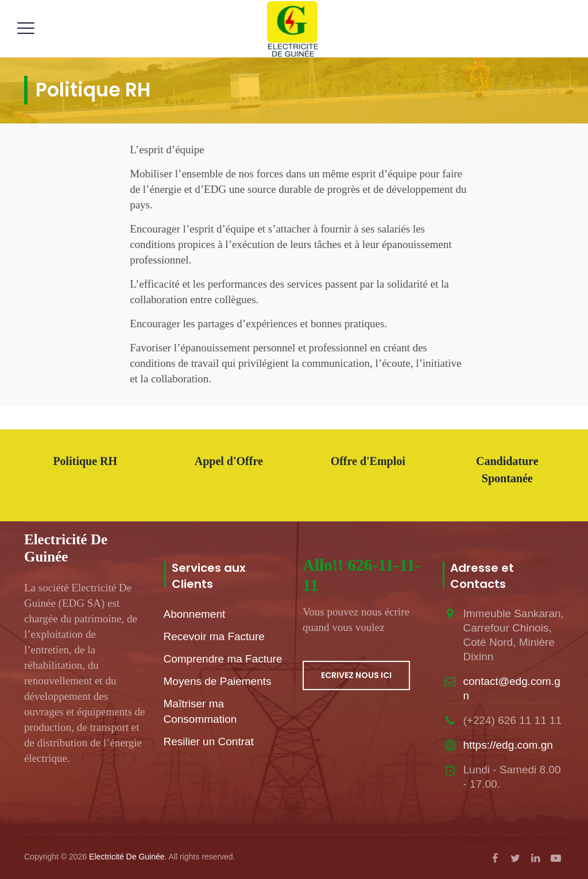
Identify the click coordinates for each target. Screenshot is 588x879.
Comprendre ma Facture (223, 659)
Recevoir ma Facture (214, 636)
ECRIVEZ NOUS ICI (356, 675)
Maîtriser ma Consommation (200, 711)
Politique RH (85, 461)
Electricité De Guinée (127, 857)
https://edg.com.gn (508, 745)
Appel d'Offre (229, 461)
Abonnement (195, 614)
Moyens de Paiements (218, 681)
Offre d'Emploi (368, 461)
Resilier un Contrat (209, 741)
